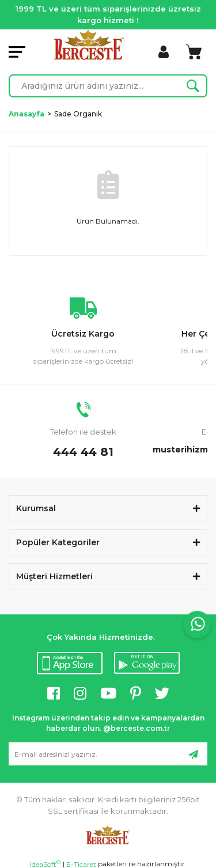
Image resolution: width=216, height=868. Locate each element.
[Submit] (193, 754)
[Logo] (89, 45)
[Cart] (194, 52)
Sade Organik (78, 114)
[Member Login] (164, 52)
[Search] (108, 86)
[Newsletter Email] (108, 754)
